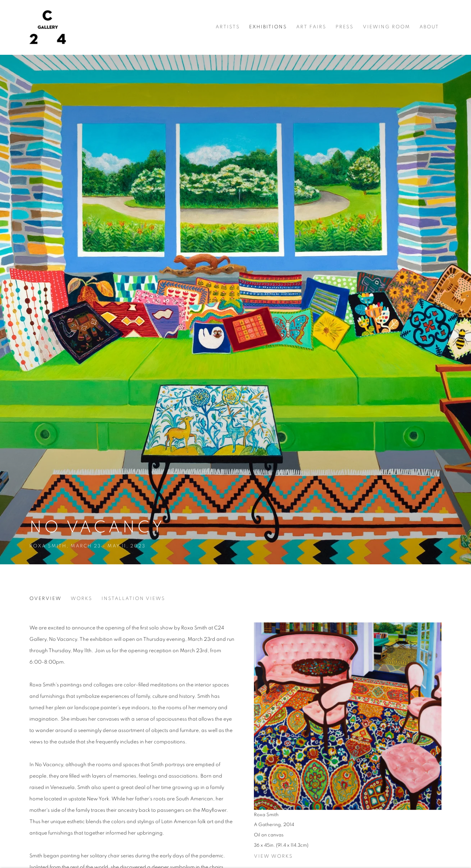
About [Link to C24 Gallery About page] (429, 27)
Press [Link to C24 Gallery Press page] (345, 27)
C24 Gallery (48, 27)
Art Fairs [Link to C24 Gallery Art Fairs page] (311, 27)
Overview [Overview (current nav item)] (45, 599)
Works (82, 599)
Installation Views (133, 599)
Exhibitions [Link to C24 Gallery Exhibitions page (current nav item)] (268, 27)
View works (273, 856)
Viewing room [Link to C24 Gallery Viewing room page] (387, 27)
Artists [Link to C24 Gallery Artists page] (228, 27)
